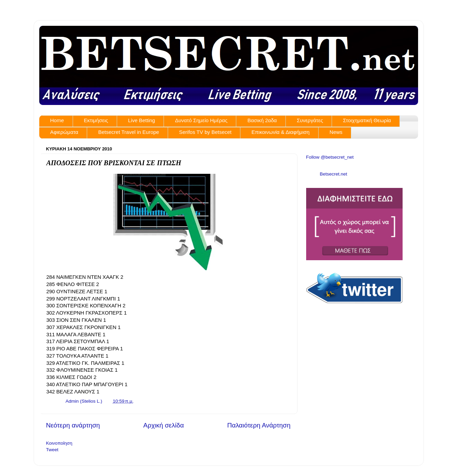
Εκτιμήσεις (96, 120)
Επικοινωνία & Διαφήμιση (281, 132)
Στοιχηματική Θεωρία (367, 120)
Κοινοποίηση (59, 443)
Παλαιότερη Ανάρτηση (259, 425)
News (336, 132)
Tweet (52, 450)
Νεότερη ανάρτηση (73, 425)
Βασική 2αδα (262, 120)
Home (57, 120)
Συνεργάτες (310, 120)
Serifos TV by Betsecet (205, 132)
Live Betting (142, 120)
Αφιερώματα (64, 132)
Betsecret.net (334, 174)
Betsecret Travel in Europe (129, 132)
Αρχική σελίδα (164, 425)
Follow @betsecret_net (330, 157)
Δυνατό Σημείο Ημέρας (201, 120)
